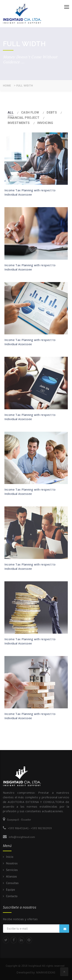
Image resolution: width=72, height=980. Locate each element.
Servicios (12, 870)
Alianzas (11, 877)
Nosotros (12, 863)
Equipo (10, 890)
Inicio (10, 857)
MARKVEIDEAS (46, 972)
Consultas (12, 883)
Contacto (12, 896)
